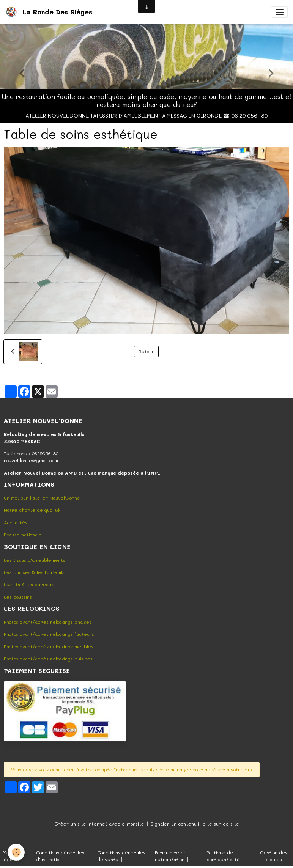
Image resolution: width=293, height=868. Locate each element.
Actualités (16, 522)
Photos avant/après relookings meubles (49, 646)
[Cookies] (16, 852)
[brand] (50, 12)
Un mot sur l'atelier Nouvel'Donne (42, 498)
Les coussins (18, 597)
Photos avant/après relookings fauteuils (49, 634)
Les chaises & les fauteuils (34, 572)
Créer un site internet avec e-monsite (99, 824)
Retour (146, 351)
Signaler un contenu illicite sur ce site (195, 824)
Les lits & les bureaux (29, 584)
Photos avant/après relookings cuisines (48, 659)
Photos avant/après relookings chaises (48, 622)
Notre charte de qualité (32, 510)
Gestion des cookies (274, 856)
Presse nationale (23, 535)
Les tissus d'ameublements (35, 560)
